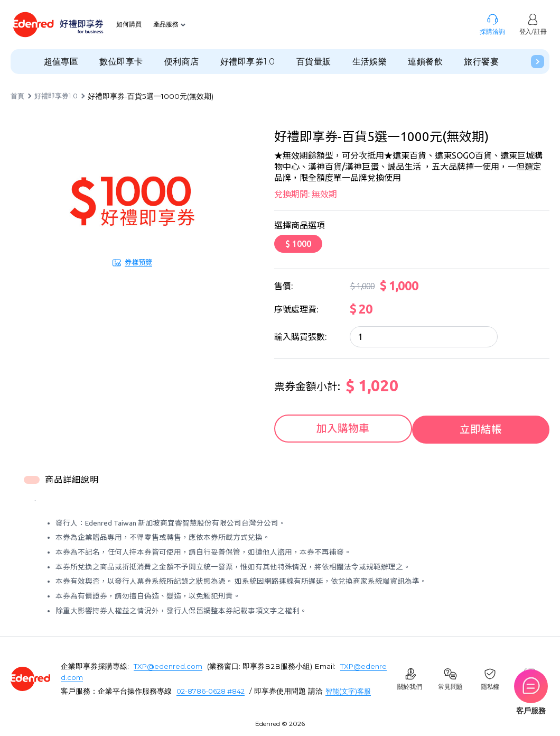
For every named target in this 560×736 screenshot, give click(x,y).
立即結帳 (483, 427)
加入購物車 (340, 427)
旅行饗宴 (481, 62)
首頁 (18, 96)
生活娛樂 (370, 62)
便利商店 (182, 62)
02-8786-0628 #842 (212, 689)
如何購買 (130, 25)
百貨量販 (314, 62)
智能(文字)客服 (353, 689)
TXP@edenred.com (169, 665)
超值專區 (61, 62)
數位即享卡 (121, 62)
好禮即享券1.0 (248, 62)
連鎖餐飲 (425, 62)
